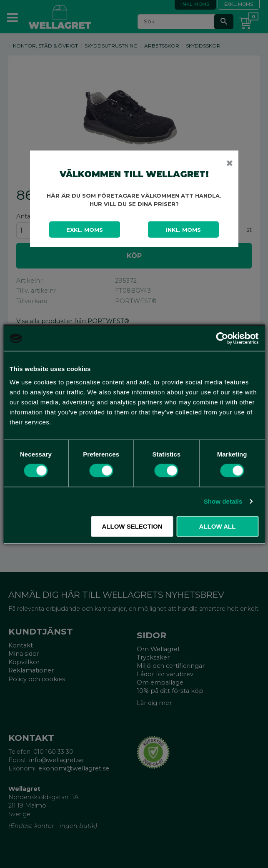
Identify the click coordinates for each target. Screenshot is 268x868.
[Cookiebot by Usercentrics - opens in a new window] (222, 339)
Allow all (218, 526)
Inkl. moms (183, 230)
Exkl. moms (85, 230)
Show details (223, 501)
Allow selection (132, 526)
